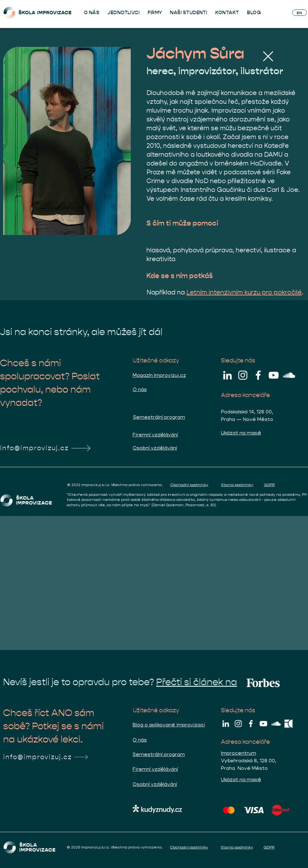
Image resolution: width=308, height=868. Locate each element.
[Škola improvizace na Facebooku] (258, 375)
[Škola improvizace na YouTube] (274, 375)
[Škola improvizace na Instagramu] (243, 375)
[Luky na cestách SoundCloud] (289, 375)
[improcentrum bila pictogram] (289, 724)
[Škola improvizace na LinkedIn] (227, 375)
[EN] (300, 13)
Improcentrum (239, 753)
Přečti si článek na (197, 682)
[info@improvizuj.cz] (53, 448)
